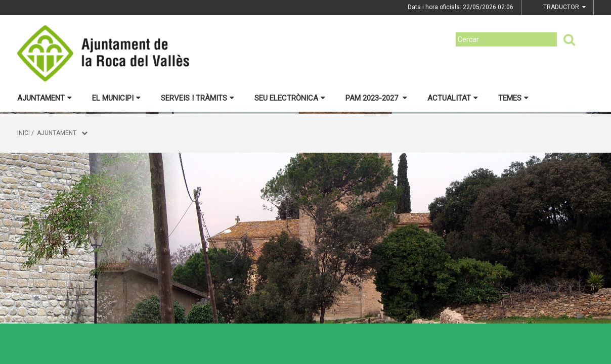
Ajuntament (45, 98)
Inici (24, 133)
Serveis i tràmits (198, 98)
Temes (513, 98)
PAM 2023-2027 (376, 98)
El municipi (116, 98)
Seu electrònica (290, 98)
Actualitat (453, 98)
